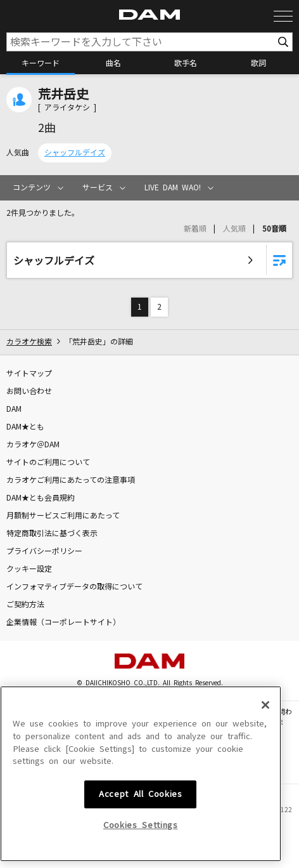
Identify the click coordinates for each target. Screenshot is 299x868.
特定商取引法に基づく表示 (52, 534)
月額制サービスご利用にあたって (63, 516)
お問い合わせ (29, 391)
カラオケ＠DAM (33, 445)
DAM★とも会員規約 (41, 498)
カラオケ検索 (29, 342)
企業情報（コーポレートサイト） (63, 622)
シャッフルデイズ (75, 153)
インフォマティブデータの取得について (74, 587)
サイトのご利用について (48, 463)
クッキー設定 (29, 569)
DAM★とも (25, 427)
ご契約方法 (25, 605)
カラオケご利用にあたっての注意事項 (71, 480)
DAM (14, 409)
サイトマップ (29, 374)
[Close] (265, 789)
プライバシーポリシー (44, 551)
